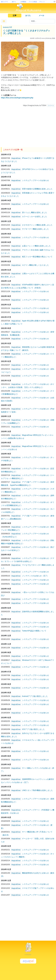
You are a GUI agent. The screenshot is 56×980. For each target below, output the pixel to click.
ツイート (51, 105)
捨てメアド (5, 2)
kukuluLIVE (8, 27)
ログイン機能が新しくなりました (35, 265)
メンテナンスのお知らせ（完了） (35, 576)
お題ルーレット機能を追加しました (36, 246)
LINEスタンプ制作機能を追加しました (37, 790)
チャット (42, 2)
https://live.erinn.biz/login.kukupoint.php (17, 98)
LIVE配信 (23, 2)
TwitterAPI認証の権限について (34, 631)
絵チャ (14, 2)
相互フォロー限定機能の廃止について (37, 257)
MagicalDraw (16, 158)
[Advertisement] (28, 126)
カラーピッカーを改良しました (35, 217)
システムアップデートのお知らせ (35, 180)
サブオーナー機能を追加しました (35, 229)
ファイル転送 (33, 2)
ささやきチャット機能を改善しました (37, 225)
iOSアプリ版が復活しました (33, 729)
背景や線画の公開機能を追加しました (37, 189)
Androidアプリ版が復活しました (35, 696)
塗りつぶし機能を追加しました (35, 212)
